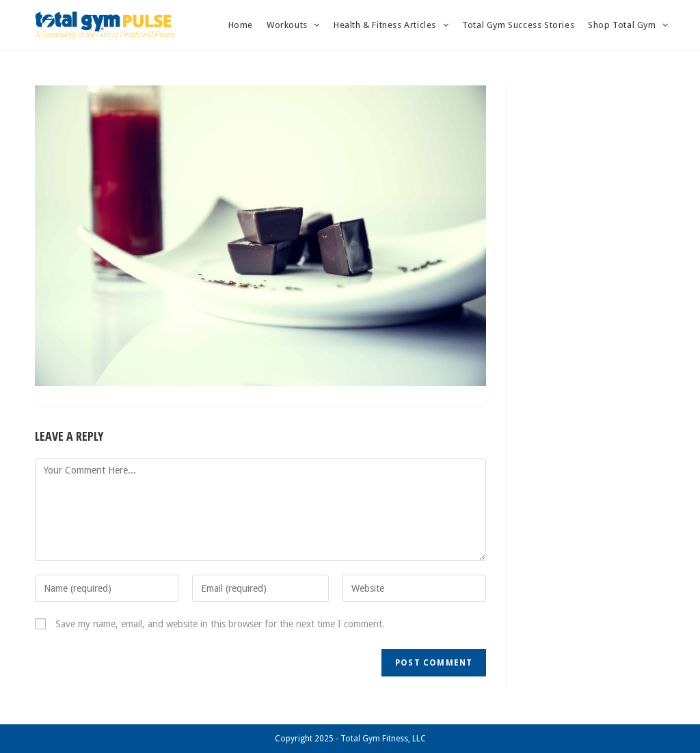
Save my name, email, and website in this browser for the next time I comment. (220, 624)
